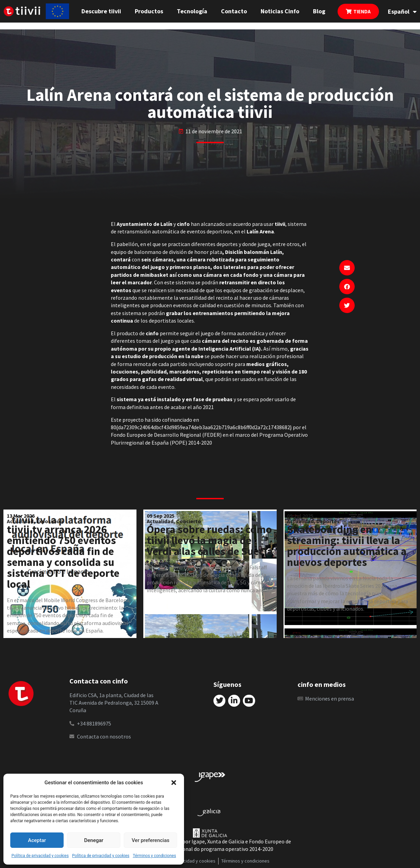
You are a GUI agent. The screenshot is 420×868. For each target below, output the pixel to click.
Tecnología (192, 11)
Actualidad (20, 521)
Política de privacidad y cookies (40, 856)
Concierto (189, 521)
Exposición (50, 521)
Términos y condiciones (154, 856)
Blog (319, 11)
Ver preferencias (150, 840)
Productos (149, 11)
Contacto (234, 11)
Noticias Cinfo (280, 11)
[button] (174, 783)
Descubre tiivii (101, 11)
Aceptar (37, 840)
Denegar (94, 840)
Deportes (328, 521)
